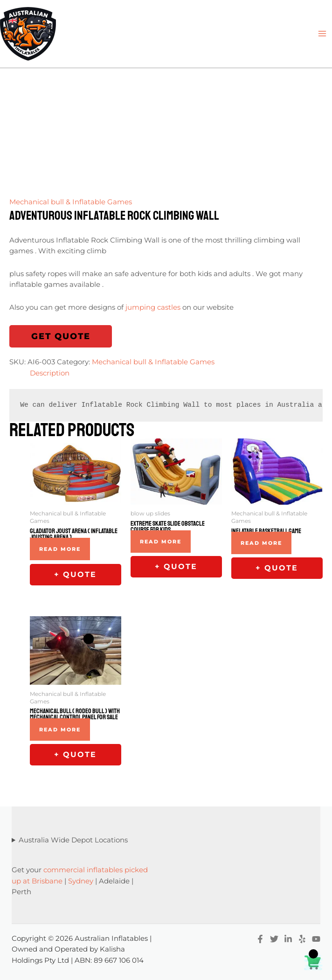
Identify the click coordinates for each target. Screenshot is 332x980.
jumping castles (153, 307)
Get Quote (61, 336)
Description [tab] (50, 373)
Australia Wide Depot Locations (73, 840)
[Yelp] (302, 939)
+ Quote (75, 574)
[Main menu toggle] (322, 34)
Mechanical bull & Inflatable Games (71, 202)
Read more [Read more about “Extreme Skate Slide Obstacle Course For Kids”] (161, 542)
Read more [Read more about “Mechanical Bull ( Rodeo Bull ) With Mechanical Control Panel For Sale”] (60, 730)
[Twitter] (274, 939)
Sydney (81, 881)
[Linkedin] (288, 939)
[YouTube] (316, 939)
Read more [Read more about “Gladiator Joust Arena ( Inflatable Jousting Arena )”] (60, 549)
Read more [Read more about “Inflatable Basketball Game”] (261, 543)
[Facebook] (260, 939)
